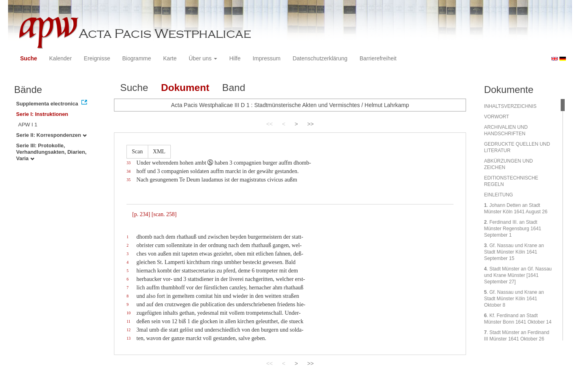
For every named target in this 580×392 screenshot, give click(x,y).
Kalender (60, 58)
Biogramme (137, 58)
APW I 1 (28, 125)
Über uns (203, 58)
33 (128, 163)
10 (128, 313)
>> (311, 124)
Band (234, 88)
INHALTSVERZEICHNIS (510, 106)
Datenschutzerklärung (320, 58)
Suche (29, 58)
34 (128, 171)
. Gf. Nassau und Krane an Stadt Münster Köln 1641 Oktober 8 (514, 299)
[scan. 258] (164, 214)
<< (269, 124)
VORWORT (497, 117)
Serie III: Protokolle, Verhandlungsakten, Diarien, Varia (51, 152)
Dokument (185, 88)
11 (128, 321)
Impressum (266, 58)
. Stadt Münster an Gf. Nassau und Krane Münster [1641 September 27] (518, 275)
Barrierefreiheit (378, 58)
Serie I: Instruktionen (42, 114)
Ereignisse (97, 58)
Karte (170, 58)
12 (128, 330)
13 (128, 338)
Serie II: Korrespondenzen (51, 135)
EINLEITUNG (499, 195)
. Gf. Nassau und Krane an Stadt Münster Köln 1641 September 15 (514, 252)
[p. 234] (141, 214)
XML (159, 152)
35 (128, 180)
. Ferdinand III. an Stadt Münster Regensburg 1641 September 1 (513, 229)
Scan (137, 152)
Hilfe (235, 58)
